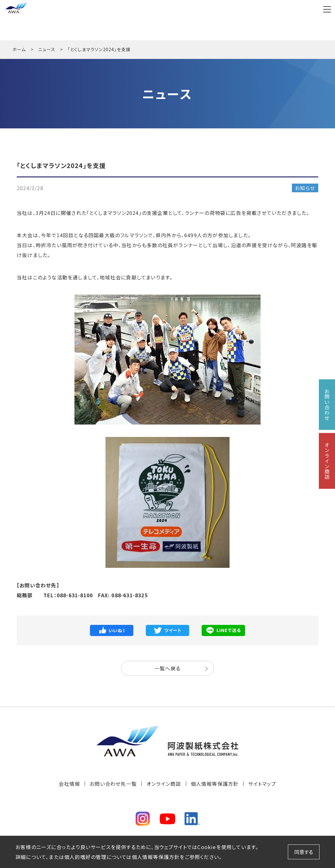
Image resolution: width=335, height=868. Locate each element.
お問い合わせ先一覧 (113, 784)
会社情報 (69, 784)
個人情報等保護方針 (215, 784)
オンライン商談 (164, 784)
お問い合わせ (327, 405)
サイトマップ (262, 784)
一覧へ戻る (167, 668)
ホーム (19, 49)
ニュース (47, 49)
